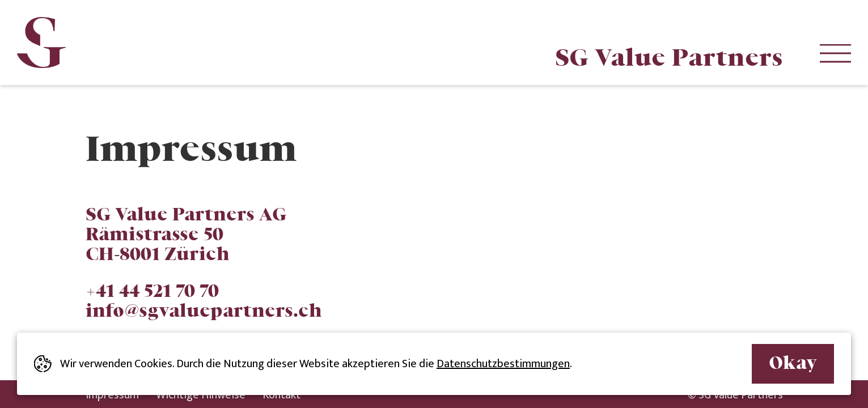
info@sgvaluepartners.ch (204, 310)
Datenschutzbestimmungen (503, 364)
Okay (793, 362)
